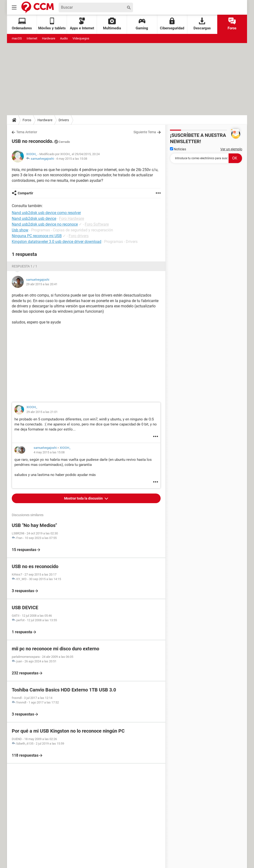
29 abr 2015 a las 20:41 (42, 284)
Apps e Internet (82, 24)
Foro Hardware (72, 219)
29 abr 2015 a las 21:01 (42, 412)
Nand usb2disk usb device (34, 219)
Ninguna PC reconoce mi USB (37, 236)
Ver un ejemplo (231, 149)
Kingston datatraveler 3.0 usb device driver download (57, 242)
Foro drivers (79, 236)
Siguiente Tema (145, 132)
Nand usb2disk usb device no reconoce (45, 224)
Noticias (178, 149)
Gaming (142, 24)
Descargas (202, 24)
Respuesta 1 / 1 (24, 266)
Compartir (25, 193)
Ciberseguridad (172, 24)
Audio (64, 38)
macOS (17, 38)
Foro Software (97, 224)
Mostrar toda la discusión (84, 498)
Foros (232, 24)
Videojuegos (81, 38)
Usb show (20, 230)
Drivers (64, 120)
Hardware (49, 38)
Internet (32, 38)
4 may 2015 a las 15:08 (72, 159)
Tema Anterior (27, 132)
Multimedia (112, 24)
